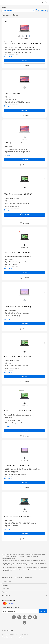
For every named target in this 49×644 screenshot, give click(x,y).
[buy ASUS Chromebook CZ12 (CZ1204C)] (18, 411)
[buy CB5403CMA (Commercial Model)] (17, 307)
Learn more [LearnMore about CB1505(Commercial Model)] (25, 110)
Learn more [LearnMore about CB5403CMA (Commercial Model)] (25, 324)
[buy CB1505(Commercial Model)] (15, 93)
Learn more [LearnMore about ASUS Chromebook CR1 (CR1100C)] (25, 534)
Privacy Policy (19, 637)
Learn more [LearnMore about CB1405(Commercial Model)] (25, 160)
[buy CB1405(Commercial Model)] (15, 143)
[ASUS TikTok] (25, 623)
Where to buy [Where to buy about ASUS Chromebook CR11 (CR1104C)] (25, 214)
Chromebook (28, 578)
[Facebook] (14, 617)
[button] (3, 2)
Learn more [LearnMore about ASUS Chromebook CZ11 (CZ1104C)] (25, 272)
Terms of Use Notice (8, 637)
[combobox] (18, 11)
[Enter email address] (20, 611)
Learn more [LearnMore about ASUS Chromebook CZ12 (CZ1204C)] (25, 431)
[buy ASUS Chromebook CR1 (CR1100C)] (18, 517)
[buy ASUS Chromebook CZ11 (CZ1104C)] (18, 253)
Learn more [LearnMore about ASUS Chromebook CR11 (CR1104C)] (25, 218)
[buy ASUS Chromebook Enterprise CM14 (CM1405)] (22, 44)
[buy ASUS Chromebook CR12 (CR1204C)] (18, 356)
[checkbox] (24, 66)
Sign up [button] (43, 611)
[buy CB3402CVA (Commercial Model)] (17, 465)
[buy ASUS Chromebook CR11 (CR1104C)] (18, 194)
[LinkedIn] (35, 617)
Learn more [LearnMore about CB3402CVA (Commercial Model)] (25, 482)
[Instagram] (25, 617)
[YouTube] (30, 617)
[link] (24, 2)
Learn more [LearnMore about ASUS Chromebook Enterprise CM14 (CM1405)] (25, 60)
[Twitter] (19, 617)
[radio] (19, 36)
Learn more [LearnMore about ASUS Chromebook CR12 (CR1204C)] (25, 376)
